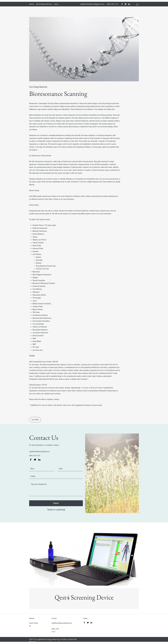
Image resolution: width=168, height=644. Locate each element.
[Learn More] (35, 420)
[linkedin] (129, 4)
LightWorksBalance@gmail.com (92, 4)
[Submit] (56, 503)
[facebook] (122, 4)
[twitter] (126, 4)
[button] (137, 4)
